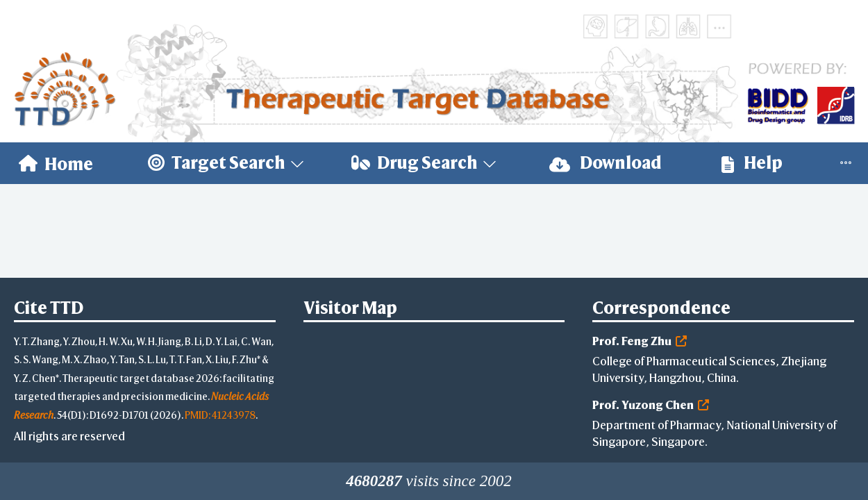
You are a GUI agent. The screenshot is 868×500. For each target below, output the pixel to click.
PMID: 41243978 (220, 415)
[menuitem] (56, 163)
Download (606, 163)
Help (752, 163)
